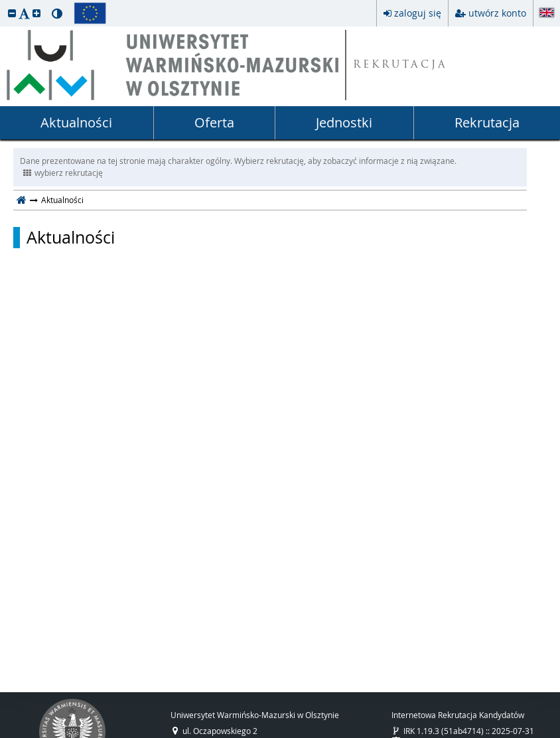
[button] (12, 13)
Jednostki (344, 122)
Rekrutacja (487, 122)
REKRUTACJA (400, 65)
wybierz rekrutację (63, 173)
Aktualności (76, 122)
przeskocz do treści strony (3, 3)
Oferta (214, 122)
